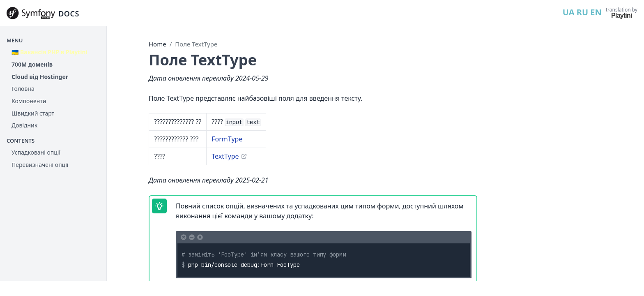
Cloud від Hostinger (40, 77)
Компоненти (29, 101)
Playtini (622, 15)
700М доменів (32, 64)
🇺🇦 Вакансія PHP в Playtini (49, 52)
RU (582, 12)
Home (158, 44)
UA (569, 12)
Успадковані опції (36, 152)
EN (596, 12)
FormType (227, 139)
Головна (23, 89)
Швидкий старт (33, 113)
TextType (225, 156)
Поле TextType (196, 44)
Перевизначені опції (40, 165)
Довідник (24, 125)
